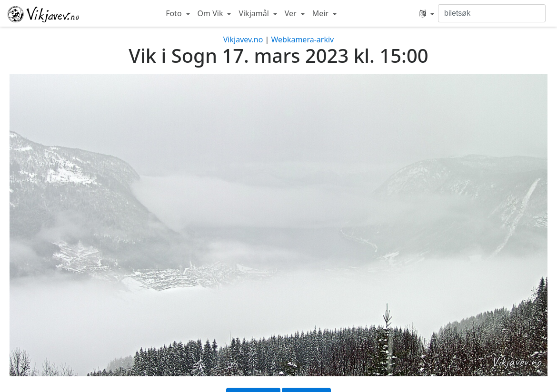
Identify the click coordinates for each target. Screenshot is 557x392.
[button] (427, 13)
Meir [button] (321, 13)
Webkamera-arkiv (302, 39)
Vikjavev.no (243, 39)
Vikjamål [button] (255, 13)
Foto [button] (175, 13)
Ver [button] (292, 13)
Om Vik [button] (211, 13)
